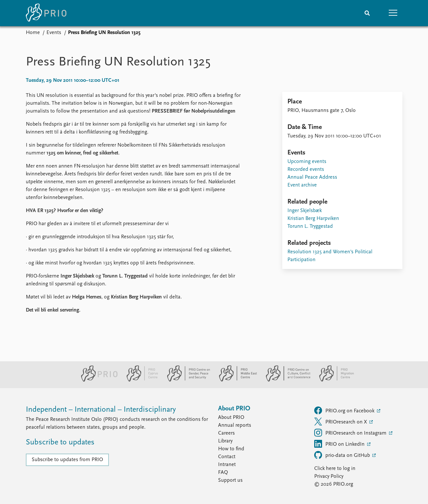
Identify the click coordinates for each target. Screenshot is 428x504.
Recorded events (306, 170)
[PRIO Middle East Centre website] (235, 380)
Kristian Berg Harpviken (313, 219)
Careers (226, 433)
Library (225, 441)
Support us (230, 480)
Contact (227, 457)
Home (33, 33)
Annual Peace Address (312, 177)
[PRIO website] (97, 380)
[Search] (367, 13)
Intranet (227, 465)
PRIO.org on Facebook (345, 410)
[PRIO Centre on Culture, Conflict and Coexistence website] (285, 380)
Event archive (302, 185)
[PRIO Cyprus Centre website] (140, 380)
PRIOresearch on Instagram (351, 433)
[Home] (46, 13)
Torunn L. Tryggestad (310, 226)
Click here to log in (335, 469)
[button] (393, 13)
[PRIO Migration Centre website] (333, 380)
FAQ (223, 473)
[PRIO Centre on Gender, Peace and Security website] (186, 380)
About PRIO (231, 418)
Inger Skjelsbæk (305, 211)
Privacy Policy (329, 477)
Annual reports (235, 425)
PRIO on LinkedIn (340, 444)
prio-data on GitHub (343, 455)
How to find (231, 449)
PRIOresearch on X (341, 422)
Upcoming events (307, 162)
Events (54, 33)
